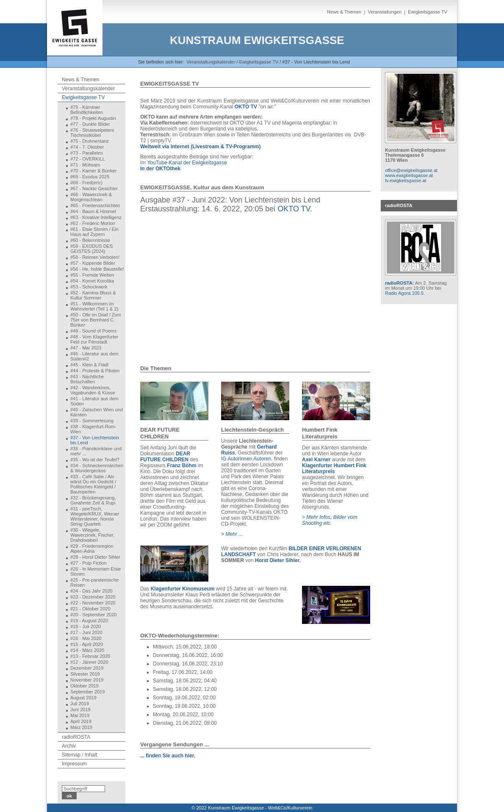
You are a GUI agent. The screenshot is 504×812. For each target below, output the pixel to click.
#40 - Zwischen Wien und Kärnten (97, 412)
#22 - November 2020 (93, 603)
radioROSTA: (399, 283)
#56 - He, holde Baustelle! (97, 269)
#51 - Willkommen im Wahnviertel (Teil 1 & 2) (94, 306)
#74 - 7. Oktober (87, 147)
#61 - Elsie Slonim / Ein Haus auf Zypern (94, 232)
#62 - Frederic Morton (93, 223)
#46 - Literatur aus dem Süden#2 (94, 356)
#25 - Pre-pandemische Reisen (94, 582)
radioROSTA (76, 737)
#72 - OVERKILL (88, 159)
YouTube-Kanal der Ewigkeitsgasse (187, 163)
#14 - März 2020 (87, 650)
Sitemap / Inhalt (79, 755)
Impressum (74, 764)
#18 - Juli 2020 (86, 626)
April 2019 (81, 721)
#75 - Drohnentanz (90, 141)
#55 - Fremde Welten (92, 275)
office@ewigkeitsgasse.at (411, 170)
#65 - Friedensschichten (95, 205)
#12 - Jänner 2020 (89, 662)
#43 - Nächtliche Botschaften (87, 379)
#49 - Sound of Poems (93, 331)
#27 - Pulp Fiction (89, 563)
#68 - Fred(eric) (86, 183)
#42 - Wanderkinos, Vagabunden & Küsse (93, 390)
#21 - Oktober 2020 (90, 609)
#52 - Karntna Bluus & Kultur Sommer (93, 295)
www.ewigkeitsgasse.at (409, 175)
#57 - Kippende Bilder (93, 263)
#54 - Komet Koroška (92, 281)
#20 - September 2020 (93, 615)
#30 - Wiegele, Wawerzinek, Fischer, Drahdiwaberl (92, 535)
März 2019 (81, 727)
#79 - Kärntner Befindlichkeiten (87, 110)
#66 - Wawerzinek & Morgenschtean (91, 197)
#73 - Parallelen (87, 153)
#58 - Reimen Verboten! (95, 257)
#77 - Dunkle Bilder (90, 124)
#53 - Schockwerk (89, 287)
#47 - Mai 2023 (86, 348)
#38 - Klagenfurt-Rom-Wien (93, 429)
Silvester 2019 (85, 674)
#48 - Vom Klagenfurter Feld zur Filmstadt (94, 339)
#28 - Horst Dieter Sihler (95, 557)
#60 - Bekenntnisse (90, 240)
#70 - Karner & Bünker (93, 171)
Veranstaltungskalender (211, 62)
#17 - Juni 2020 (86, 632)
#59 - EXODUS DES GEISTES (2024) (91, 249)
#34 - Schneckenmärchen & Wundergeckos (97, 468)
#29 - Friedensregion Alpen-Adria (92, 549)
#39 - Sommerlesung (92, 421)
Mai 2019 (80, 715)
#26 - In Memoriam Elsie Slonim (96, 571)
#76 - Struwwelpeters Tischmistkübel (92, 133)
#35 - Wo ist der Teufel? (95, 460)
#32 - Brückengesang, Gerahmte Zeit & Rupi (93, 500)
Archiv (69, 746)
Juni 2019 (80, 709)
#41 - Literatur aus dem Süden (94, 401)
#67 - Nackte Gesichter (94, 188)
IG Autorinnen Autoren (246, 459)
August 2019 (83, 698)
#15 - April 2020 (87, 644)
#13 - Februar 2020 (90, 656)
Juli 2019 (80, 704)
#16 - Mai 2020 (86, 638)
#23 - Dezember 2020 (93, 597)
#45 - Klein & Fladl (89, 365)
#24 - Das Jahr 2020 (91, 591)
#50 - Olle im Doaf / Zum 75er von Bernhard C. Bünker (96, 320)
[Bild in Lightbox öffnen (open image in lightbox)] (174, 401)
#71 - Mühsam (85, 165)
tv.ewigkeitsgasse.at (406, 180)
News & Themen (344, 12)
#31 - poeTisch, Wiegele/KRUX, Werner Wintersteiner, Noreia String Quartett (95, 516)
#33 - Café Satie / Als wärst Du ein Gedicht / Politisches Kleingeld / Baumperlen (93, 484)
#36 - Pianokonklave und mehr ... (96, 451)
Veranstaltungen (385, 12)
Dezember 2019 (87, 668)
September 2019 (87, 692)
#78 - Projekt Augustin (93, 118)
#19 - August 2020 (89, 621)
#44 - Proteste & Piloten (95, 371)
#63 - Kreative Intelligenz (96, 217)
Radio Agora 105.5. (405, 293)
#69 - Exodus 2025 (90, 177)
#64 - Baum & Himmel (93, 211)
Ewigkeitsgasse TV (428, 12)
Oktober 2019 (84, 686)
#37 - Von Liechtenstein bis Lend (95, 440)
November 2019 (87, 680)
